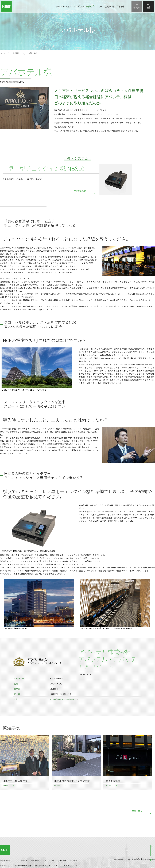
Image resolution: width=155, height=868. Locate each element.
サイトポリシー (71, 865)
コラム (100, 6)
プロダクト (79, 6)
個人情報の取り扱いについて (47, 865)
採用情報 (120, 6)
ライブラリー (48, 860)
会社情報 (109, 6)
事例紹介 (90, 6)
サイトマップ (6, 865)
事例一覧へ (137, 811)
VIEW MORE (80, 191)
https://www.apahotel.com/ (62, 699)
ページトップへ (151, 854)
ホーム (3, 53)
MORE (5, 785)
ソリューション (63, 6)
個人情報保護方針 (23, 865)
